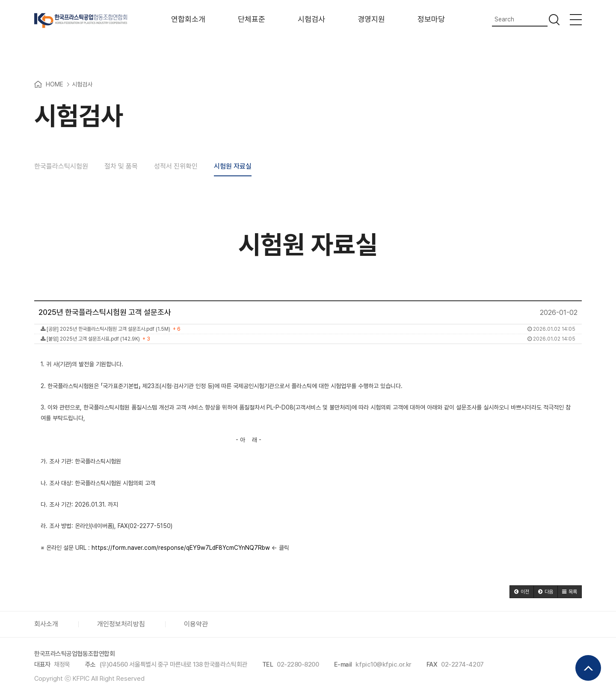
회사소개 (46, 624)
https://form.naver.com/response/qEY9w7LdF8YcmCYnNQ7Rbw (181, 548)
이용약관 (196, 624)
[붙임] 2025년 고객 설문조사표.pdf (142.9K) (308, 339)
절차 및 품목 (121, 166)
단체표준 (252, 19)
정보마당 (431, 19)
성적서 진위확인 (176, 166)
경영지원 (371, 19)
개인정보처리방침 (121, 624)
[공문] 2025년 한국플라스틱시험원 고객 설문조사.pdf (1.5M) (308, 329)
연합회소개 (188, 19)
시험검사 (311, 19)
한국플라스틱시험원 (61, 166)
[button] (522, 592)
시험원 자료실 (233, 166)
